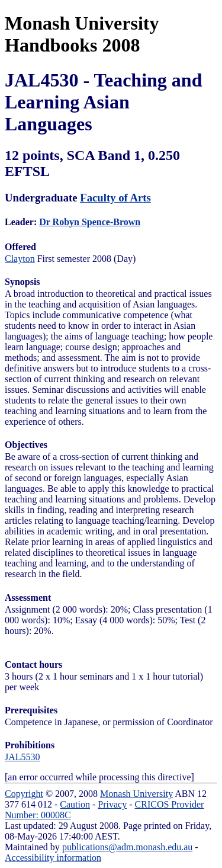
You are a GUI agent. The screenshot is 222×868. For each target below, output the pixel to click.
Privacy (112, 804)
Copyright (24, 794)
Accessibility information (53, 858)
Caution (75, 804)
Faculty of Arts (115, 198)
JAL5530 (22, 757)
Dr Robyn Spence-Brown (90, 222)
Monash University (136, 794)
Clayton (20, 259)
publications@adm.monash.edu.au (127, 847)
